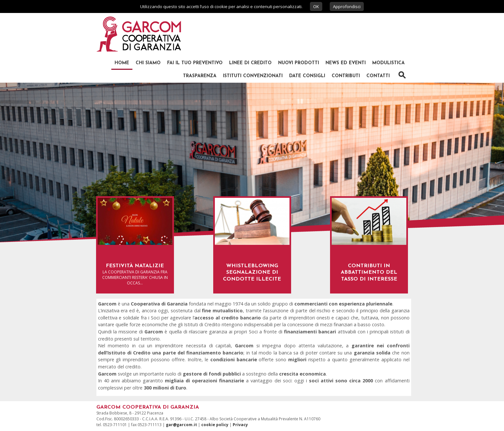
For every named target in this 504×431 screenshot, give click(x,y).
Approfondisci (347, 6)
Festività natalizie (135, 266)
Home (122, 63)
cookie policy (215, 425)
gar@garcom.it (181, 425)
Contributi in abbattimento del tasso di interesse (369, 273)
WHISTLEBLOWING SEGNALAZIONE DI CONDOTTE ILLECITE (252, 273)
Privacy (240, 425)
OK (316, 6)
